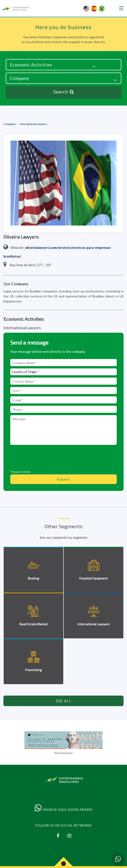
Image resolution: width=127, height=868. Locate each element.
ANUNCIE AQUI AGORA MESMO (63, 810)
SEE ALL (64, 701)
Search (63, 92)
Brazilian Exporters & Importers (16, 9)
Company (9, 124)
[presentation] (63, 457)
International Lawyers (33, 124)
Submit (64, 479)
